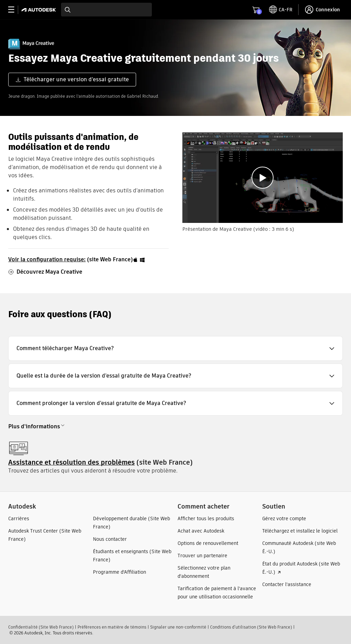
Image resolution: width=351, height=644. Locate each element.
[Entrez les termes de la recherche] (106, 10)
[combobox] (106, 10)
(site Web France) (77, 259)
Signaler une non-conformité (178, 627)
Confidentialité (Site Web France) (41, 627)
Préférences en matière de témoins (112, 627)
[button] (175, 348)
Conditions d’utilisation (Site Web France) (251, 627)
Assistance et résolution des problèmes (71, 462)
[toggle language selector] (281, 10)
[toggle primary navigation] (15, 10)
